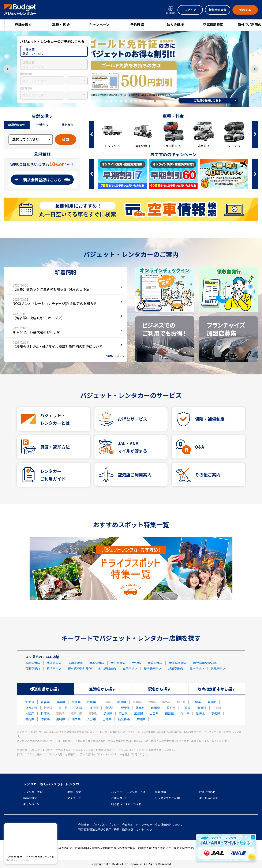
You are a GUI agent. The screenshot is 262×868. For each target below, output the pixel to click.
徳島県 (169, 713)
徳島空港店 (218, 669)
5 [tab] (126, 101)
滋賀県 (202, 708)
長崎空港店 (75, 663)
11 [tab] (155, 101)
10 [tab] (150, 101)
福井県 (94, 708)
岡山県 (123, 713)
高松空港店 (197, 669)
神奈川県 (31, 708)
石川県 (78, 708)
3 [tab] (116, 101)
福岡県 (30, 719)
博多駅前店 (54, 663)
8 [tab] (141, 101)
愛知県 (171, 708)
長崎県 (61, 719)
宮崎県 (107, 719)
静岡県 (156, 708)
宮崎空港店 (155, 663)
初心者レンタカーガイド (126, 804)
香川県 (185, 713)
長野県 (125, 708)
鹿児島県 (124, 719)
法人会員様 (175, 25)
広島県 (139, 713)
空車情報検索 (213, 25)
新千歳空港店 (153, 669)
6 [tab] (131, 101)
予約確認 (137, 25)
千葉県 (196, 702)
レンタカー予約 (33, 792)
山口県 (154, 713)
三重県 (186, 708)
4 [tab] (121, 101)
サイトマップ (144, 829)
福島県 (122, 702)
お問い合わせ (207, 792)
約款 (117, 829)
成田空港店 (130, 669)
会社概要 (84, 825)
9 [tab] (145, 101)
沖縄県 (141, 719)
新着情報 (161, 792)
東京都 (212, 702)
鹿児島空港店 (178, 663)
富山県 (63, 708)
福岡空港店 (33, 663)
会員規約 (128, 825)
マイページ (74, 798)
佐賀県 (45, 719)
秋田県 (91, 702)
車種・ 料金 (61, 25)
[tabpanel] (131, 69)
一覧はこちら (112, 356)
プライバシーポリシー (106, 825)
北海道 (30, 702)
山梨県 (109, 708)
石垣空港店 (54, 669)
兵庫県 (45, 713)
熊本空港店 (97, 663)
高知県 (216, 713)
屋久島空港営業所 (80, 669)
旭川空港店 (176, 669)
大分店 (136, 663)
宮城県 (76, 702)
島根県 (108, 713)
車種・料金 (74, 792)
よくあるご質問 (209, 798)
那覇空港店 (33, 669)
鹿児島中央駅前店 (205, 663)
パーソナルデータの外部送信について (159, 825)
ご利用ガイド (119, 798)
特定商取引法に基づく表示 (95, 829)
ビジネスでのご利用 (167, 798)
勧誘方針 (128, 829)
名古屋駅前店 (107, 669)
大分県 (91, 719)
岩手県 (61, 702)
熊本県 (76, 719)
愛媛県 (200, 713)
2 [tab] (111, 101)
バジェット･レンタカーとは (128, 792)
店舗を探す (23, 25)
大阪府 (30, 713)
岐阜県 (140, 708)
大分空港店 (118, 663)
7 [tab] (136, 101)
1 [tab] (106, 101)
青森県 (45, 702)
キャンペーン (99, 25)
